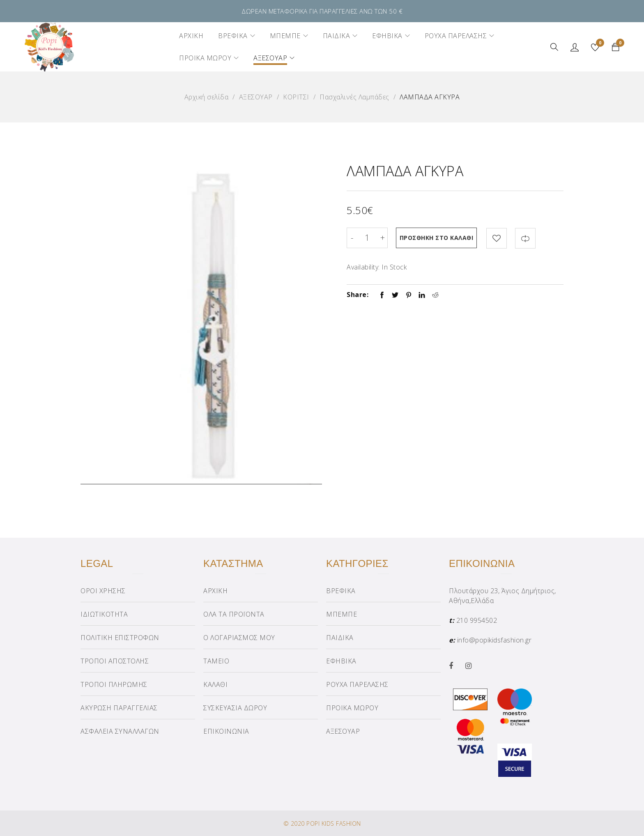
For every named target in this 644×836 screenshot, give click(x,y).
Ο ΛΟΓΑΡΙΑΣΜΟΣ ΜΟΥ (239, 638)
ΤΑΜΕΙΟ (216, 661)
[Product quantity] (367, 238)
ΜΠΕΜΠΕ (342, 614)
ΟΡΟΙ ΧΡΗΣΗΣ (103, 591)
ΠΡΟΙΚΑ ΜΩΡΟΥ (352, 708)
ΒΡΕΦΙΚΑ (341, 591)
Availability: (363, 267)
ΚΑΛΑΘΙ (215, 684)
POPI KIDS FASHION (334, 823)
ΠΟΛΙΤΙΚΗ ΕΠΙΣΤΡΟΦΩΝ (120, 638)
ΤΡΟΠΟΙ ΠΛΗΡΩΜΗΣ (114, 684)
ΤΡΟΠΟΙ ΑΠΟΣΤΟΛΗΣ (115, 661)
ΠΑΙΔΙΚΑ (340, 638)
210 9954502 (477, 620)
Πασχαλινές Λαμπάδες (354, 97)
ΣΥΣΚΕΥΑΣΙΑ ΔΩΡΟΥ (235, 708)
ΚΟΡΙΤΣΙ (296, 97)
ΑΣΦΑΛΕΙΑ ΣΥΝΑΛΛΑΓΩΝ (120, 731)
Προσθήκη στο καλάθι (437, 238)
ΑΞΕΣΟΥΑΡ (256, 97)
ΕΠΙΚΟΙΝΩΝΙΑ (226, 731)
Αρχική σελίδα (207, 97)
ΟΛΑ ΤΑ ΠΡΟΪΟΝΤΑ (234, 614)
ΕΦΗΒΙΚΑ (341, 661)
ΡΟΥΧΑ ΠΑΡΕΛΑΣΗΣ (357, 684)
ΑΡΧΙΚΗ (215, 591)
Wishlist (599, 44)
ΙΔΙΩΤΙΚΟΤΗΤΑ (104, 614)
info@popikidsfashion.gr (494, 640)
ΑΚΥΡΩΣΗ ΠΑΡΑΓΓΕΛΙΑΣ (119, 708)
